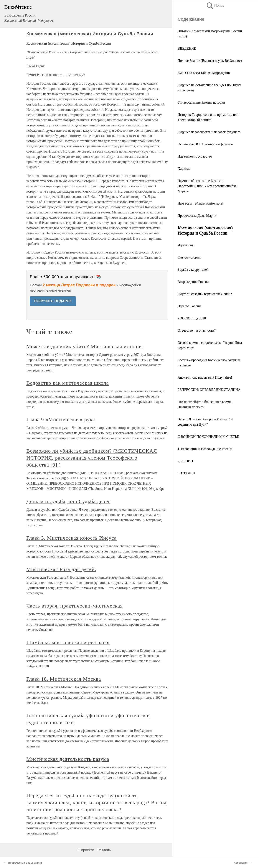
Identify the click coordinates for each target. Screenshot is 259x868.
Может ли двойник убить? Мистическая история (85, 346)
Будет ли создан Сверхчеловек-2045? (205, 294)
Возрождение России (193, 282)
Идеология (186, 245)
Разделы (104, 850)
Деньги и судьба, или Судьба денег (68, 501)
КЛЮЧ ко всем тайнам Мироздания (204, 73)
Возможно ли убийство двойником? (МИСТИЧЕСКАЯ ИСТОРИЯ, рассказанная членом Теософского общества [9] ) (92, 458)
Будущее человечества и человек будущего (209, 132)
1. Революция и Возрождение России (205, 449)
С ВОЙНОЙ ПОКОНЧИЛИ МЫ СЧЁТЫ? (209, 437)
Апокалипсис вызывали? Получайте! (205, 377)
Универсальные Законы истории (201, 102)
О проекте (86, 850)
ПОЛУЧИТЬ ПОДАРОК (53, 301)
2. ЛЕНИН (185, 461)
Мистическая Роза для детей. (61, 569)
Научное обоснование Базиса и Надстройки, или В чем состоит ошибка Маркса (207, 186)
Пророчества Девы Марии (197, 216)
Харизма (184, 169)
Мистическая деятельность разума (68, 759)
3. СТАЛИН (186, 473)
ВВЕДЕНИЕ (187, 48)
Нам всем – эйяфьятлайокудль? (201, 203)
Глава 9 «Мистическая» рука (61, 420)
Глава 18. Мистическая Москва (64, 679)
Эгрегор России (189, 306)
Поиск (215, 6)
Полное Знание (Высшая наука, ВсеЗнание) (210, 61)
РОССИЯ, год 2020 (192, 318)
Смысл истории (189, 257)
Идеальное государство (195, 156)
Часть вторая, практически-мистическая (74, 606)
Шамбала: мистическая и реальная (68, 642)
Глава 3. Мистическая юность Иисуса (71, 538)
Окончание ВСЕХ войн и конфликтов (205, 144)
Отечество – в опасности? (197, 330)
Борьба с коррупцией (193, 269)
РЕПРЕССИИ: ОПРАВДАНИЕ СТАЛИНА (209, 390)
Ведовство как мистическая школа (68, 383)
